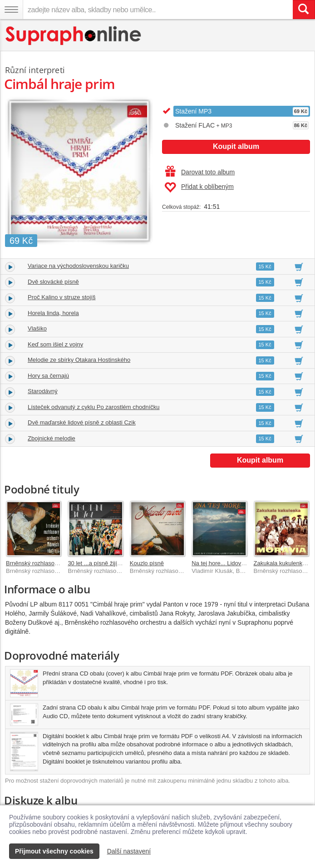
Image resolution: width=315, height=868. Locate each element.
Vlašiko (37, 328)
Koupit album (236, 146)
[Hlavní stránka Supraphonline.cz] (74, 36)
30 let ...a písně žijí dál (97, 563)
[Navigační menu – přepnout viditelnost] (11, 10)
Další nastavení (129, 851)
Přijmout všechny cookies (54, 851)
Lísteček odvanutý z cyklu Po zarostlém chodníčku (94, 407)
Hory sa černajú (48, 376)
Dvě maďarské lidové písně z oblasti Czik (82, 422)
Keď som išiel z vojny (55, 344)
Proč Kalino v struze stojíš (62, 297)
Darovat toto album (200, 172)
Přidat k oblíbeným (199, 187)
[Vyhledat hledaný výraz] (304, 10)
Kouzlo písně (147, 563)
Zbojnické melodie (52, 438)
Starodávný (43, 391)
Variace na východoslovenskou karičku (78, 266)
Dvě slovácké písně (53, 282)
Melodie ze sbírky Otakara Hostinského (79, 360)
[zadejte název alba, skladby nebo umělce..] (158, 10)
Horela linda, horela (53, 313)
